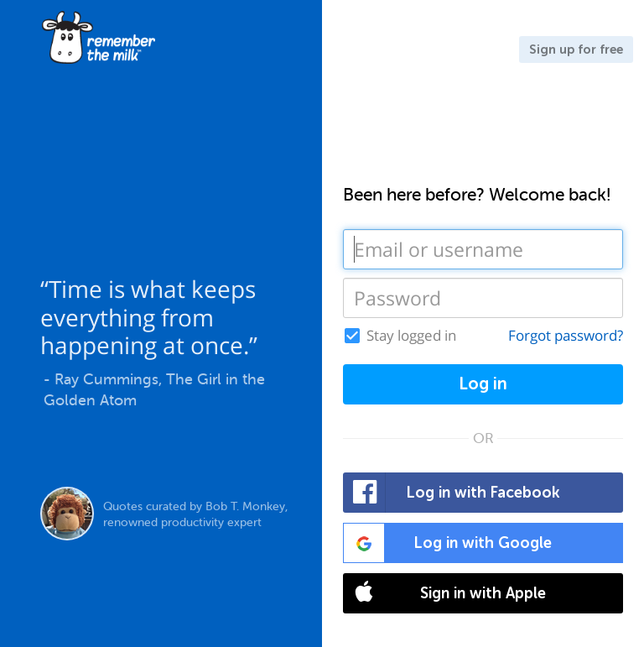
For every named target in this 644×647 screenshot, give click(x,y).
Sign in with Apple (445, 593)
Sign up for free (576, 50)
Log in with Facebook (452, 493)
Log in (483, 384)
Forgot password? (566, 335)
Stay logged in (411, 336)
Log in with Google (448, 543)
